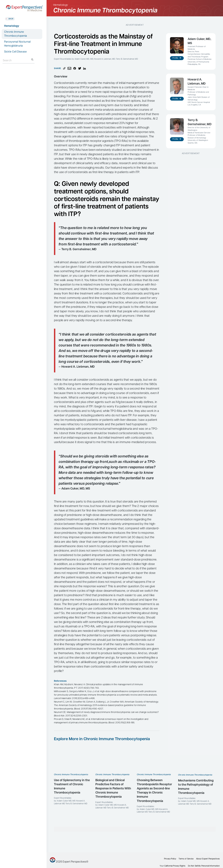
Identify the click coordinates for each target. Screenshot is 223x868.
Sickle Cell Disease (15, 52)
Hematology (12, 26)
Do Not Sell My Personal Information (204, 866)
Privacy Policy (170, 859)
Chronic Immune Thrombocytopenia (16, 34)
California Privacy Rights (175, 866)
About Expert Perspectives (208, 859)
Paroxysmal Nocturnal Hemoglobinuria (17, 44)
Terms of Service (186, 859)
